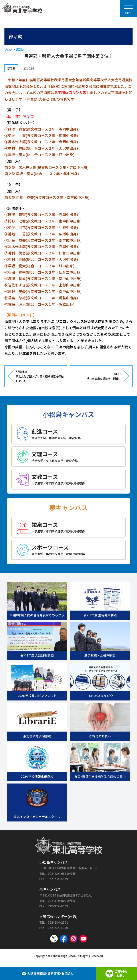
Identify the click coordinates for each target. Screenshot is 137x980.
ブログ (8, 49)
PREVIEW (40, 376)
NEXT (97, 376)
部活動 (20, 49)
